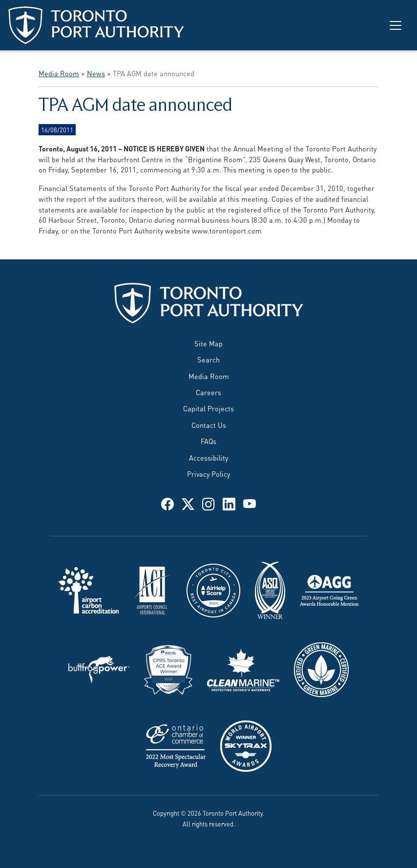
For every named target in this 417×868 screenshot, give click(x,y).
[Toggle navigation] (396, 25)
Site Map (208, 343)
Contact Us (209, 425)
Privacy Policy (208, 474)
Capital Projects (208, 408)
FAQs (208, 441)
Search (208, 359)
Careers (208, 392)
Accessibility (208, 457)
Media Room (209, 376)
